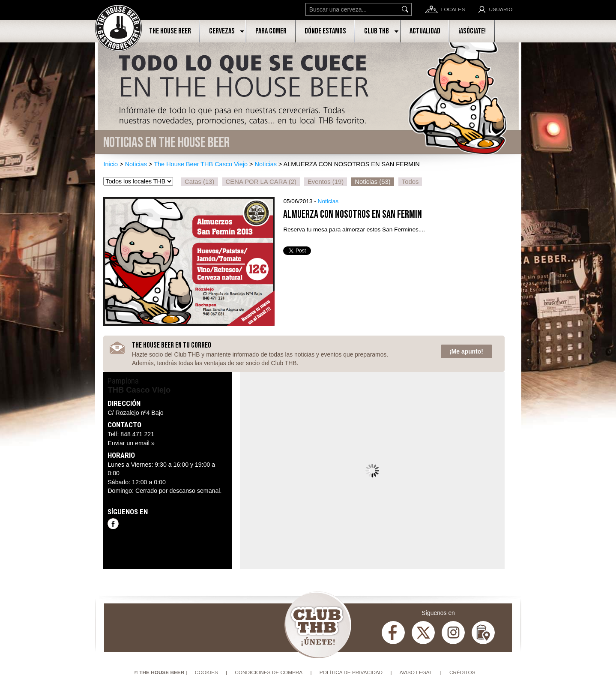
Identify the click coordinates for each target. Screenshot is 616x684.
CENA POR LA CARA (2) (261, 182)
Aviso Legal (416, 672)
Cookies (206, 672)
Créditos (462, 672)
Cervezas (222, 31)
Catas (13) (199, 182)
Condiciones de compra (269, 672)
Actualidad (425, 31)
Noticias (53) (373, 182)
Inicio (111, 164)
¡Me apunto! (466, 351)
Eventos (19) (326, 182)
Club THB (377, 31)
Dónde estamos (325, 31)
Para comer (271, 31)
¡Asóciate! (472, 31)
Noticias (136, 164)
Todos (410, 182)
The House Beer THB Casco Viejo (201, 164)
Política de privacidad (351, 672)
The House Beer (170, 31)
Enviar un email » (131, 443)
